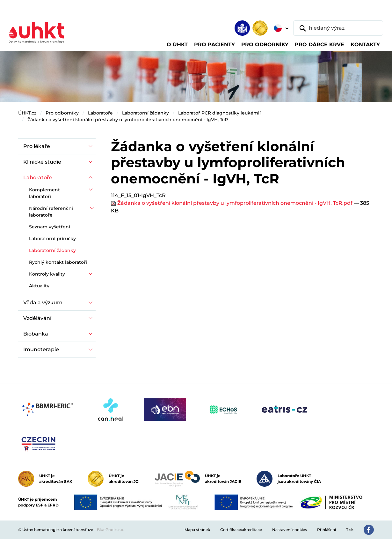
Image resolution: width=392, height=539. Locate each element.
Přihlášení (327, 530)
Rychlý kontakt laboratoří (58, 262)
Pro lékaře (37, 146)
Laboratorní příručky (52, 239)
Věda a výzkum (43, 303)
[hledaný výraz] (338, 28)
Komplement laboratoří (44, 193)
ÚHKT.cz (27, 113)
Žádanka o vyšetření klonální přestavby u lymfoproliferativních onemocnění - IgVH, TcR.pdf (232, 203)
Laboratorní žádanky (145, 113)
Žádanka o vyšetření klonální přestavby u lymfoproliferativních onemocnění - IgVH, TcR (128, 120)
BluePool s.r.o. (111, 530)
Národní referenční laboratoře (51, 212)
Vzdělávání (37, 318)
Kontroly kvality (47, 274)
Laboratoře (100, 113)
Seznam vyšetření (50, 227)
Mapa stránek (197, 530)
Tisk (350, 530)
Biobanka (36, 334)
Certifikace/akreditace (241, 530)
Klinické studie (42, 162)
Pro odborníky (62, 113)
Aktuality (39, 286)
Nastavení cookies (290, 530)
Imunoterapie (41, 349)
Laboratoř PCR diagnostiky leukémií (219, 113)
